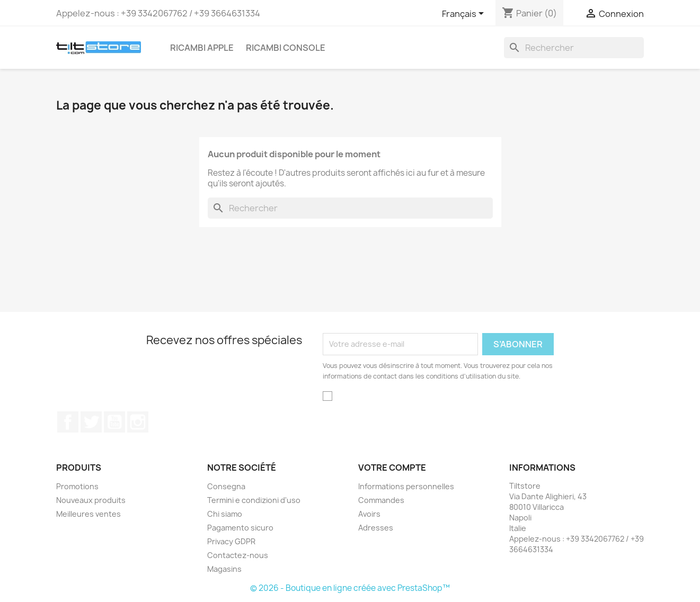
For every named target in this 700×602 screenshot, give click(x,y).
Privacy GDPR (231, 541)
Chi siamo (225, 514)
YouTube (114, 422)
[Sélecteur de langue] (465, 14)
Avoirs (369, 514)
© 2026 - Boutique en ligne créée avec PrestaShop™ (350, 588)
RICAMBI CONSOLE (286, 48)
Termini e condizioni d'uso (254, 500)
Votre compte (392, 468)
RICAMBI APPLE (202, 48)
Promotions (77, 486)
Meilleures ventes (88, 514)
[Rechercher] (574, 48)
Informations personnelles (406, 486)
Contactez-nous (238, 555)
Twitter (91, 422)
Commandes (381, 500)
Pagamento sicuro (240, 528)
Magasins (224, 569)
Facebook (68, 422)
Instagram (138, 422)
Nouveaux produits (91, 500)
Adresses (376, 528)
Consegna (226, 486)
